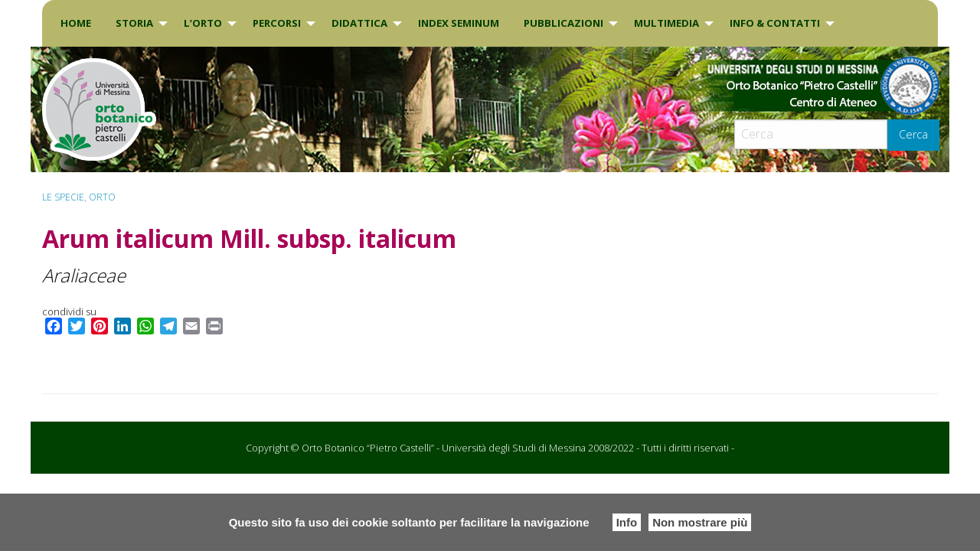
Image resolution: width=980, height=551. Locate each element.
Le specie (63, 197)
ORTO (102, 197)
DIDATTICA (359, 23)
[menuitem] (76, 23)
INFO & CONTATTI (775, 23)
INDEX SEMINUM (459, 23)
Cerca (913, 134)
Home (76, 23)
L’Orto (203, 23)
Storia (134, 23)
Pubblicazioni (563, 23)
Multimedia (666, 23)
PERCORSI (277, 23)
